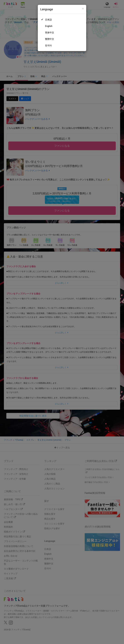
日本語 (48, 20)
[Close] (83, 9)
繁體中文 (50, 39)
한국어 (48, 45)
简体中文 (50, 33)
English (49, 26)
